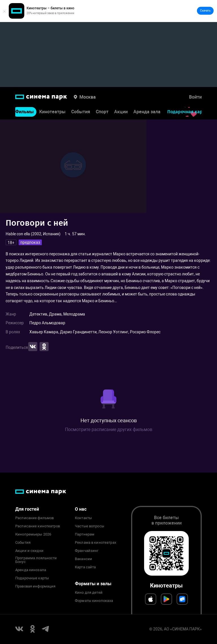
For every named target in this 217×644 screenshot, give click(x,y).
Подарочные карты (32, 578)
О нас (81, 509)
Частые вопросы (90, 526)
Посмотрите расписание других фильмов (109, 429)
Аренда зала (147, 112)
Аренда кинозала (31, 570)
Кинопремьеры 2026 (33, 534)
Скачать (205, 11)
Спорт (102, 112)
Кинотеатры (52, 112)
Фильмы (24, 112)
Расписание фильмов (34, 518)
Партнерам (85, 534)
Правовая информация (35, 586)
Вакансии (83, 559)
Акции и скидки (29, 551)
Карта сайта (85, 567)
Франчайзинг (87, 551)
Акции (121, 112)
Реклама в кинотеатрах (96, 543)
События (81, 112)
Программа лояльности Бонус (36, 560)
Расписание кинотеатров (38, 526)
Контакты (83, 518)
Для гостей (27, 509)
